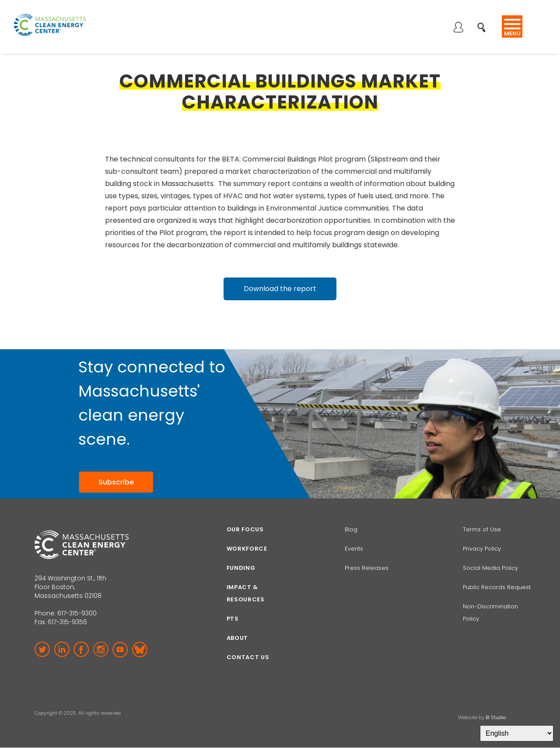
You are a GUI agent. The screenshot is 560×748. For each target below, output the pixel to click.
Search (484, 23)
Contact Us (248, 657)
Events (354, 549)
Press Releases (367, 568)
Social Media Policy (491, 568)
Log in (458, 28)
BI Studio (496, 717)
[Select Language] (517, 733)
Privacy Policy (482, 549)
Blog (351, 529)
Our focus (245, 529)
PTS (233, 619)
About (237, 638)
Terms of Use (482, 529)
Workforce (247, 549)
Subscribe (116, 482)
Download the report (280, 289)
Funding (241, 568)
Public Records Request (497, 587)
